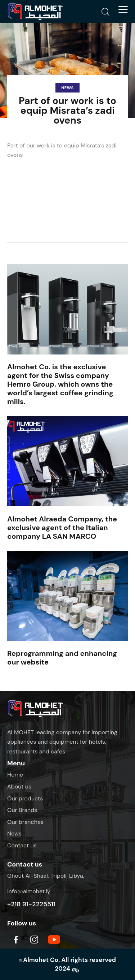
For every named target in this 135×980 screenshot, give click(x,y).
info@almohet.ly (29, 891)
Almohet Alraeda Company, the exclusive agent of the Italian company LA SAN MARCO (62, 528)
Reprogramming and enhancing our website (62, 658)
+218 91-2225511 (31, 904)
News (67, 88)
